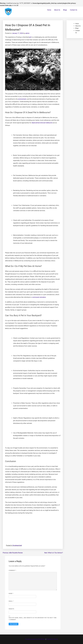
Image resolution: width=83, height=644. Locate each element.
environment (22, 99)
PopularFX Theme (52, 639)
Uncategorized (17, 545)
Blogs (65, 10)
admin (27, 33)
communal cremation (39, 297)
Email (11, 601)
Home (49, 10)
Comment (12, 570)
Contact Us (74, 10)
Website (11, 609)
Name (11, 593)
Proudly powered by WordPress (35, 639)
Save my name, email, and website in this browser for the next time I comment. (33, 619)
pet (30, 37)
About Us (57, 10)
